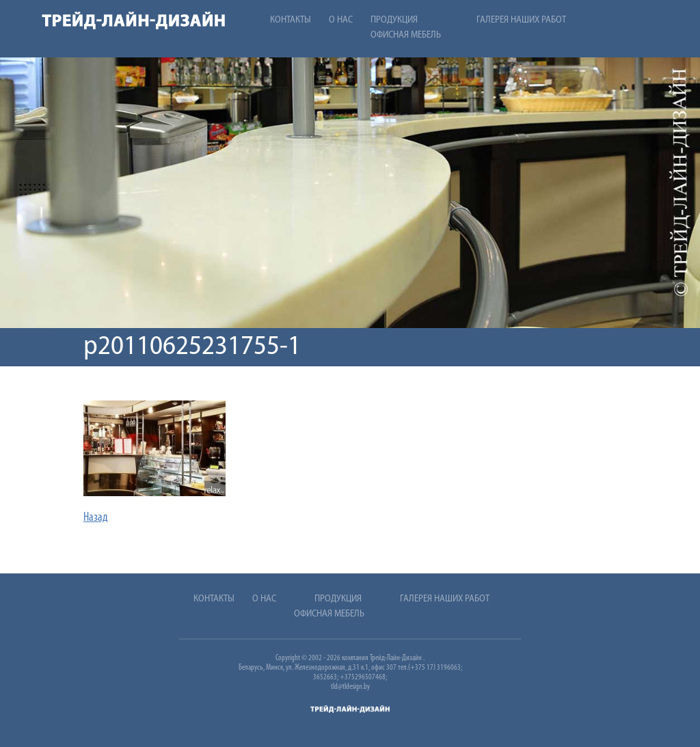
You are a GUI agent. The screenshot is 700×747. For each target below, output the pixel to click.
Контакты (291, 20)
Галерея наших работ (521, 20)
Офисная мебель (406, 35)
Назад (96, 518)
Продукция (394, 20)
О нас (341, 20)
